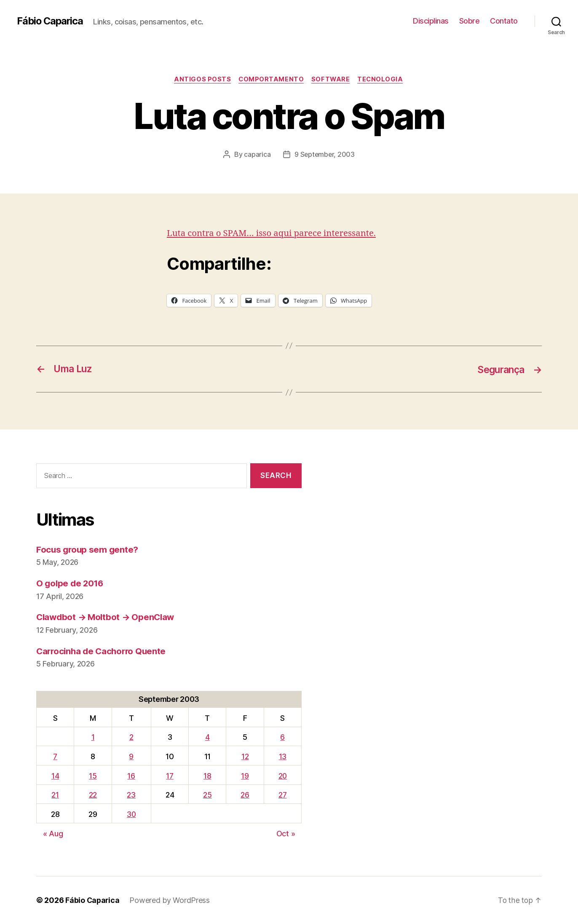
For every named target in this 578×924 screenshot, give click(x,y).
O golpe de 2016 (71, 584)
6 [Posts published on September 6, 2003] (282, 737)
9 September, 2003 (325, 155)
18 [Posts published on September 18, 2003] (207, 776)
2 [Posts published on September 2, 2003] (131, 737)
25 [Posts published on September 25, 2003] (207, 795)
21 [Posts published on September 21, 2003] (55, 795)
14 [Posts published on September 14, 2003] (55, 776)
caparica (257, 155)
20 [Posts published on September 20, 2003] (282, 776)
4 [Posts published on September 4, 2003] (207, 737)
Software (332, 80)
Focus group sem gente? (88, 549)
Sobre (470, 21)
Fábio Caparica (51, 21)
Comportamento (271, 80)
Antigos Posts (201, 80)
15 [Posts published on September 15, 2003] (92, 776)
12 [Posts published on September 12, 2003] (244, 756)
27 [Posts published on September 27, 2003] (282, 795)
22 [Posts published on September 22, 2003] (92, 795)
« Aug (53, 834)
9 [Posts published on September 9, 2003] (131, 756)
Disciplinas (431, 21)
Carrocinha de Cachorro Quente (103, 651)
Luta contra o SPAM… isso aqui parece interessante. (274, 233)
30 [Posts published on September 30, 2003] (131, 815)
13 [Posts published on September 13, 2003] (282, 756)
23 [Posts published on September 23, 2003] (131, 795)
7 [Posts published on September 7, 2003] (55, 756)
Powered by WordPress (171, 900)
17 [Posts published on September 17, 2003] (170, 776)
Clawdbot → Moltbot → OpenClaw (107, 617)
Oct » (286, 834)
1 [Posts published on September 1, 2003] (92, 737)
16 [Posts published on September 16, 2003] (131, 776)
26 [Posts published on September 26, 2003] (244, 795)
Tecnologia (383, 80)
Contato (504, 21)
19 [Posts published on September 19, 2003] (244, 776)
